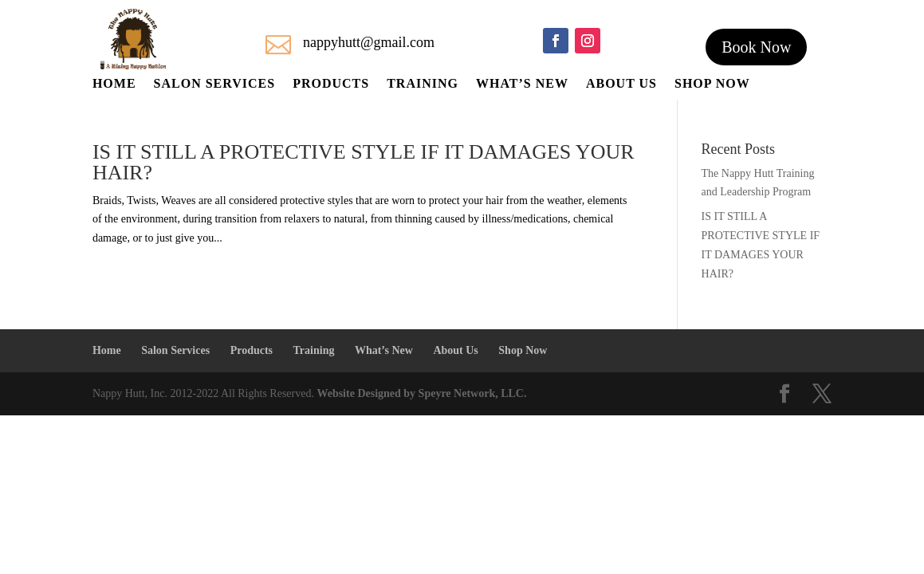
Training (423, 84)
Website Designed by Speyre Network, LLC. (421, 393)
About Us (621, 84)
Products (331, 84)
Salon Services (215, 84)
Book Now (756, 47)
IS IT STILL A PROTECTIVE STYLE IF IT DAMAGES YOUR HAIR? (364, 162)
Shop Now (712, 84)
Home (114, 84)
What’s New (522, 84)
